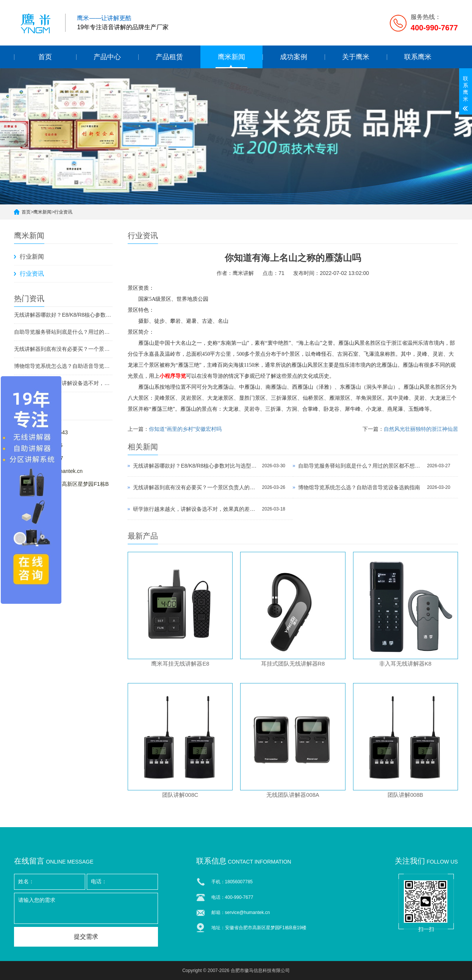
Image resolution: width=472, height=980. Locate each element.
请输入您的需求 (86, 908)
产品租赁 (169, 57)
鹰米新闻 (231, 57)
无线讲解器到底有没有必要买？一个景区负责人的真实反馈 (63, 349)
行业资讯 (63, 212)
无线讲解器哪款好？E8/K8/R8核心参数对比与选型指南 (63, 315)
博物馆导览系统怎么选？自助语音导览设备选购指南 (63, 366)
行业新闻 (32, 257)
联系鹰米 (418, 57)
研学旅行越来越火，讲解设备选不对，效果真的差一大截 (63, 383)
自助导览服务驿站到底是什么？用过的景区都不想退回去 (63, 332)
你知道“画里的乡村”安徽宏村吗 (185, 429)
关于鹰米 (356, 57)
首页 (45, 57)
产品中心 (107, 57)
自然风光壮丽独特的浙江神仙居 (421, 429)
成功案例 (294, 57)
